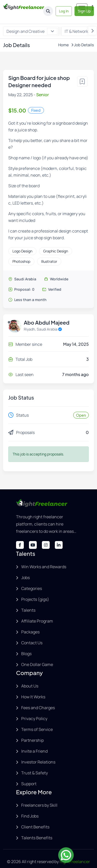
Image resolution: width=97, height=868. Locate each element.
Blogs (26, 645)
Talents (28, 602)
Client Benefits (35, 818)
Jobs (25, 569)
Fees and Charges (38, 699)
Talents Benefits (37, 829)
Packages (30, 623)
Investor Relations (38, 753)
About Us (30, 677)
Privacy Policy (34, 710)
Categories (32, 580)
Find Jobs (30, 807)
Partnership (32, 732)
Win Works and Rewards (44, 558)
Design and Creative (32, 23)
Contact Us (32, 634)
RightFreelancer (75, 853)
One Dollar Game (37, 656)
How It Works (33, 688)
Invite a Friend (34, 743)
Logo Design (22, 243)
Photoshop (21, 253)
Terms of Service (37, 721)
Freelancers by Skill (39, 797)
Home (64, 37)
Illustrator (49, 253)
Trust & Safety (35, 764)
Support (29, 775)
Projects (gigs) (35, 591)
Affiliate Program (37, 612)
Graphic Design (56, 243)
